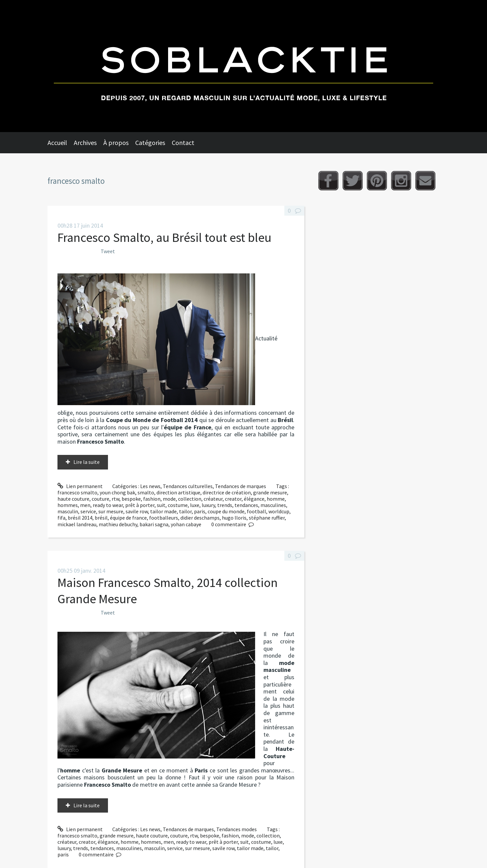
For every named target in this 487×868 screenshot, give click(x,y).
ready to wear (108, 505)
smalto (146, 492)
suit (161, 505)
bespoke (131, 499)
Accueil (57, 143)
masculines (273, 505)
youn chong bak (117, 492)
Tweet (108, 251)
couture (100, 499)
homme (276, 499)
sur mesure (111, 511)
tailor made (163, 511)
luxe (195, 505)
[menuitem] (61, 143)
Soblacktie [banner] (243, 66)
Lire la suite (87, 462)
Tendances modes (237, 829)
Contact (183, 143)
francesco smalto (77, 492)
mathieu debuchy (118, 524)
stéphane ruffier (267, 518)
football (256, 511)
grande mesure (270, 492)
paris (200, 511)
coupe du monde (226, 511)
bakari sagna (154, 524)
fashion (152, 499)
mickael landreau (77, 524)
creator (233, 499)
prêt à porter (140, 505)
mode (169, 499)
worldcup (279, 511)
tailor (185, 511)
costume (178, 505)
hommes (68, 505)
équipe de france (128, 518)
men (85, 505)
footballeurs (164, 518)
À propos (116, 143)
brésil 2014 (80, 518)
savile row (137, 511)
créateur (213, 499)
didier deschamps (200, 518)
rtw (115, 499)
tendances (246, 505)
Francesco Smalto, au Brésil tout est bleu (164, 237)
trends (225, 505)
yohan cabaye (186, 524)
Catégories (150, 143)
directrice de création (227, 492)
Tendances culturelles (188, 486)
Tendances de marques (241, 486)
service (88, 511)
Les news (150, 486)
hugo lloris (234, 518)
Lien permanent (80, 486)
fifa (61, 518)
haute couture (73, 499)
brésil (101, 518)
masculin (68, 511)
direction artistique (178, 492)
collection (190, 499)
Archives (85, 143)
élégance (254, 499)
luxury (208, 505)
